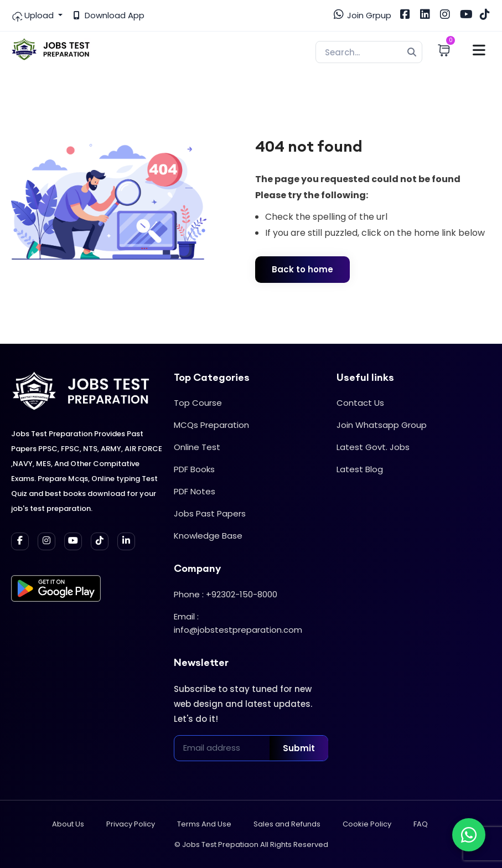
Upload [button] (33, 15)
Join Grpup (363, 15)
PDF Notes (195, 491)
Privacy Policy (131, 824)
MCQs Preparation (211, 425)
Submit (299, 748)
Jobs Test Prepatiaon (220, 844)
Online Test (197, 447)
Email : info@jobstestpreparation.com (238, 623)
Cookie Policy (367, 824)
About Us (68, 824)
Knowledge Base (208, 536)
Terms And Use (204, 824)
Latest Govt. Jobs (373, 447)
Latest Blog (360, 469)
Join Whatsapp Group (382, 425)
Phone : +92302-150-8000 (226, 594)
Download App (109, 15)
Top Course (198, 403)
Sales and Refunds (287, 824)
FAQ (421, 824)
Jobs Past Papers (210, 513)
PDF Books (194, 469)
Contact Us (360, 403)
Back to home (302, 269)
